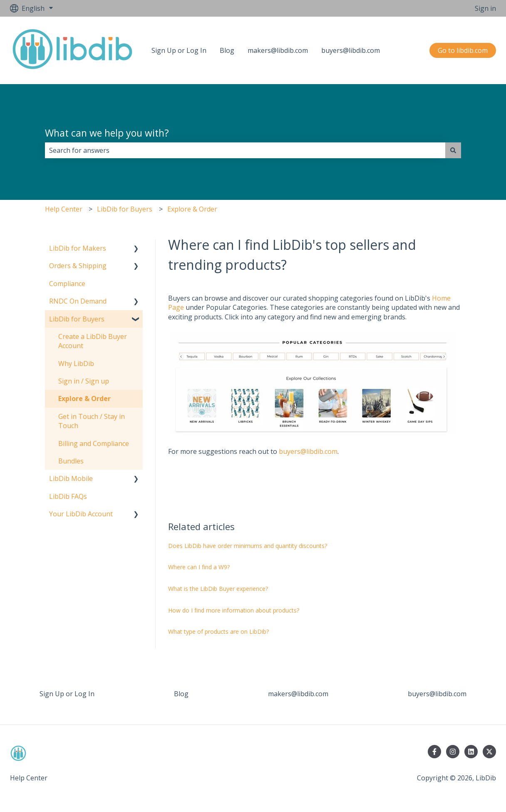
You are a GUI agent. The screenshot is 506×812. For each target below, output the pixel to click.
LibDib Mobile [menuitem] (71, 478)
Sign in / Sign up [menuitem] (84, 381)
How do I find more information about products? (234, 610)
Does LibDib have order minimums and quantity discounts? (248, 546)
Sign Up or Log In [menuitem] (67, 694)
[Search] (453, 150)
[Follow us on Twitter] (489, 752)
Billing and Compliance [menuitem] (94, 443)
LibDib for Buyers (125, 209)
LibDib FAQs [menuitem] (68, 496)
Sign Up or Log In (179, 50)
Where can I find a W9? (199, 567)
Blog (227, 50)
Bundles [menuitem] (71, 461)
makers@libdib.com (278, 50)
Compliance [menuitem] (67, 284)
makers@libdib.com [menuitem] (298, 694)
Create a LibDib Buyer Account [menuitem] (93, 341)
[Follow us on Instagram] (453, 752)
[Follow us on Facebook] (434, 752)
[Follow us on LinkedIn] (471, 752)
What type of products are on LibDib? (219, 631)
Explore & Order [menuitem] (84, 399)
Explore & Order (192, 209)
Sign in (485, 8)
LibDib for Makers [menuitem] (78, 248)
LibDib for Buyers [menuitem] (77, 319)
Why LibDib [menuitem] (76, 364)
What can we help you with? (107, 133)
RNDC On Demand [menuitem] (78, 301)
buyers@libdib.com (351, 50)
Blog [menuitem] (181, 694)
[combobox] (245, 150)
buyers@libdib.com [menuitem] (437, 694)
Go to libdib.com (463, 50)
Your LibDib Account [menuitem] (81, 514)
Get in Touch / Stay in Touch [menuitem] (92, 421)
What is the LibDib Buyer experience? (218, 589)
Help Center (64, 209)
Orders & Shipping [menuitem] (78, 266)
